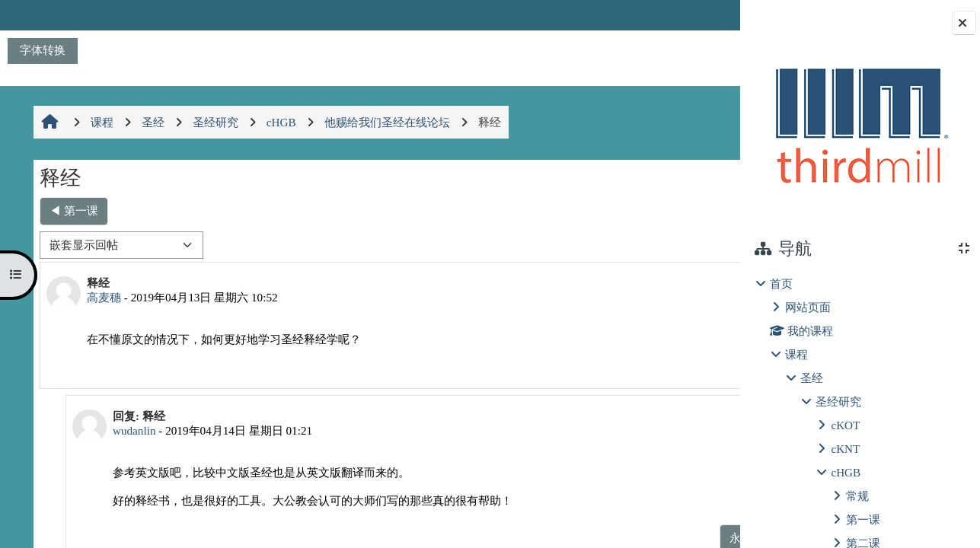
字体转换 (43, 50)
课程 (796, 354)
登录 (700, 15)
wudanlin (127, 430)
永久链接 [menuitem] (632, 364)
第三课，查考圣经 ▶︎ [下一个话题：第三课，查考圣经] (655, 210)
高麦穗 (102, 297)
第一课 (863, 519)
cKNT (845, 449)
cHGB (846, 472)
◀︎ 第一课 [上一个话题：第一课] (72, 210)
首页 (781, 284)
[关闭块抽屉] (964, 23)
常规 (857, 496)
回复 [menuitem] (686, 364)
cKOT (845, 425)
